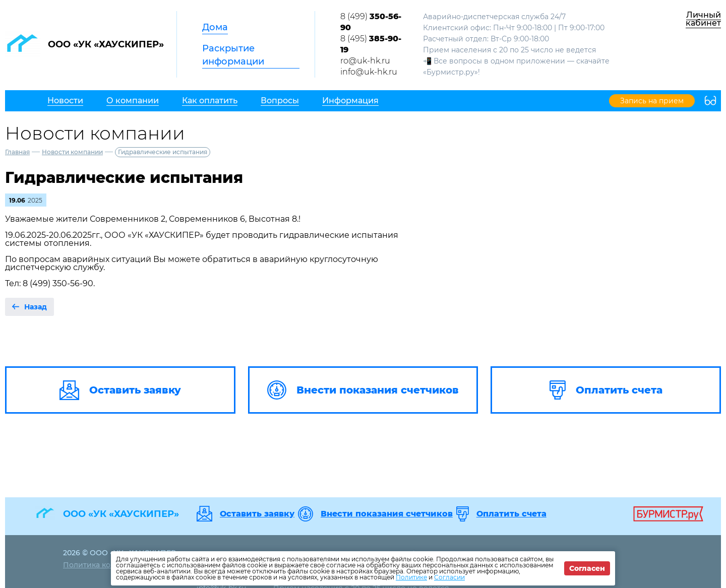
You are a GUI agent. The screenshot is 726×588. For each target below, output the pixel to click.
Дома (215, 27)
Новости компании (72, 152)
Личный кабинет (703, 19)
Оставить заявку (257, 514)
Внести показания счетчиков (387, 514)
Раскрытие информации (233, 55)
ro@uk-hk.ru (365, 61)
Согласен (587, 568)
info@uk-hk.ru (369, 72)
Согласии (449, 577)
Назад (36, 307)
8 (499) (371, 22)
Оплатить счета (511, 514)
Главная (17, 152)
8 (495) (371, 44)
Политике (411, 577)
